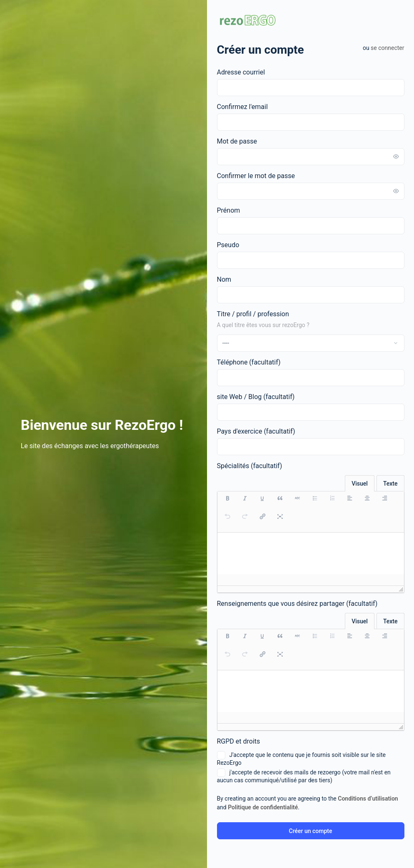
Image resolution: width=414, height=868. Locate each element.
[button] (227, 503)
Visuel (360, 484)
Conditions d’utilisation (368, 799)
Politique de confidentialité (263, 807)
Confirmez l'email (242, 107)
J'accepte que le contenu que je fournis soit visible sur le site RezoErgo (301, 759)
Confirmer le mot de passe (256, 176)
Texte (390, 484)
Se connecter (387, 48)
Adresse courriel (241, 72)
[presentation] (227, 503)
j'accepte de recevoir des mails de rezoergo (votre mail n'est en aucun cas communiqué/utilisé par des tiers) (304, 776)
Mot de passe (237, 141)
